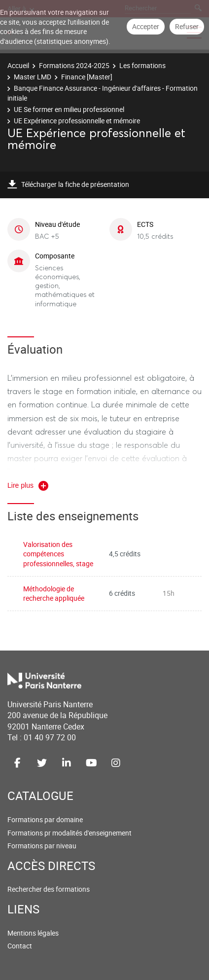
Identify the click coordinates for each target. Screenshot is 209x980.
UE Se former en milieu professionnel (69, 109)
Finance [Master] (87, 77)
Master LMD (33, 77)
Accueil (18, 65)
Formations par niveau (42, 846)
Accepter (146, 26)
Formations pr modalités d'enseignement (70, 833)
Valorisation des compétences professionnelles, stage (58, 554)
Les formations (142, 65)
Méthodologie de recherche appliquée (54, 594)
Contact (20, 946)
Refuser (187, 26)
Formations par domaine (45, 819)
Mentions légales (33, 933)
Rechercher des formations (49, 889)
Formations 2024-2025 (74, 65)
